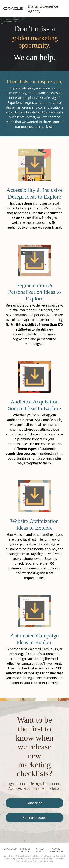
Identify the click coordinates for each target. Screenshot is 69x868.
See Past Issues (34, 818)
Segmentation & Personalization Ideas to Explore (34, 292)
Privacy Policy (40, 850)
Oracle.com (10, 849)
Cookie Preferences (56, 850)
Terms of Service (25, 850)
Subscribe (35, 803)
